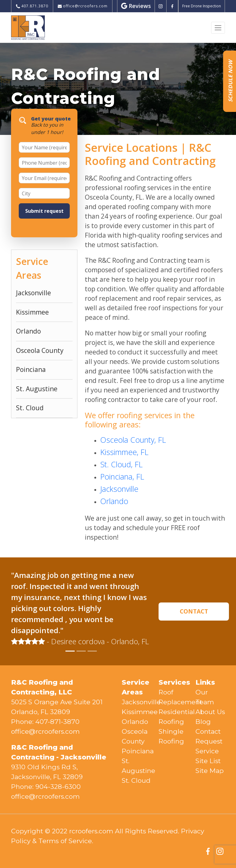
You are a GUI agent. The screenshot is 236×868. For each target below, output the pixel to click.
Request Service (209, 746)
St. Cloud (30, 408)
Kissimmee (32, 312)
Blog (203, 722)
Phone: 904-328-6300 (46, 787)
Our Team (205, 697)
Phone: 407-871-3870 (45, 722)
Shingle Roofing (171, 736)
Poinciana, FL (122, 476)
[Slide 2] (81, 651)
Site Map (210, 771)
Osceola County (40, 350)
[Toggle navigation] (218, 28)
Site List (208, 761)
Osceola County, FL (133, 440)
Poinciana (31, 369)
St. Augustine (37, 389)
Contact (208, 731)
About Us (210, 712)
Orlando (28, 331)
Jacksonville (33, 293)
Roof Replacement (173, 697)
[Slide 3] (92, 651)
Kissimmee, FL (124, 452)
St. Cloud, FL (121, 464)
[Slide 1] (70, 651)
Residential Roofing (173, 717)
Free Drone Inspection (202, 6)
